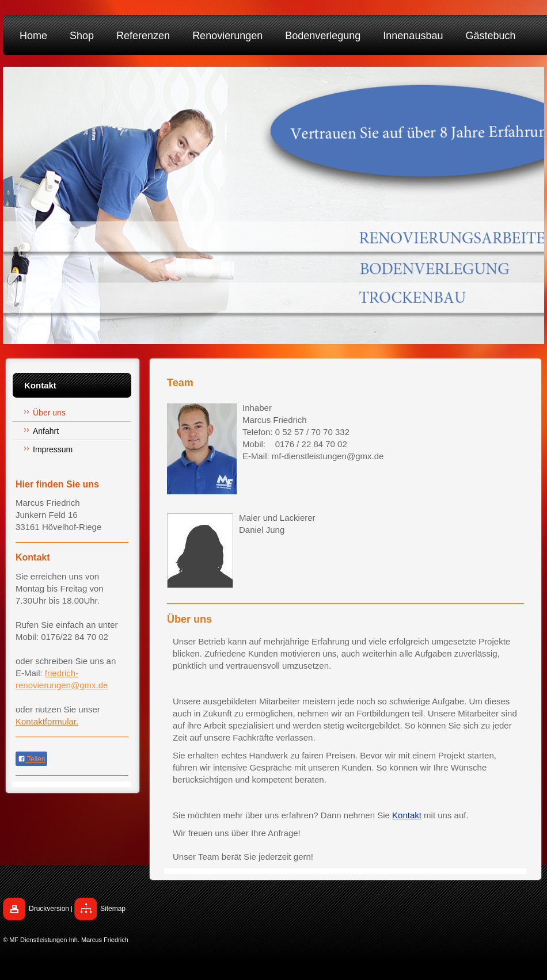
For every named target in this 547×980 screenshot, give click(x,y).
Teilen (31, 759)
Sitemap (113, 909)
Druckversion (49, 909)
